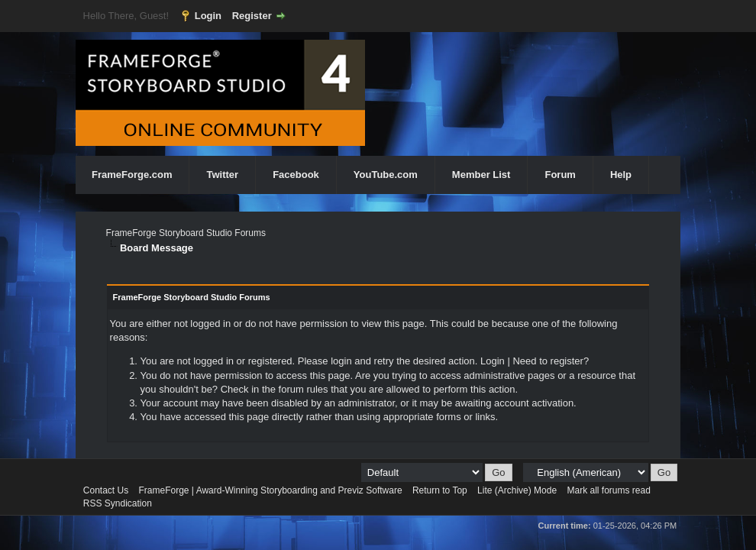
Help (621, 175)
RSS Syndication (118, 503)
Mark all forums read (608, 490)
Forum (560, 175)
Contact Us (106, 490)
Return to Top (440, 490)
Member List (481, 175)
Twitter (222, 175)
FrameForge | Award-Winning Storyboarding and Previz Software (271, 490)
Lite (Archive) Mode (517, 490)
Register (252, 16)
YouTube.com (386, 175)
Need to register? (551, 361)
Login (208, 16)
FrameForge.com (132, 175)
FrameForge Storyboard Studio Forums (186, 233)
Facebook (296, 175)
